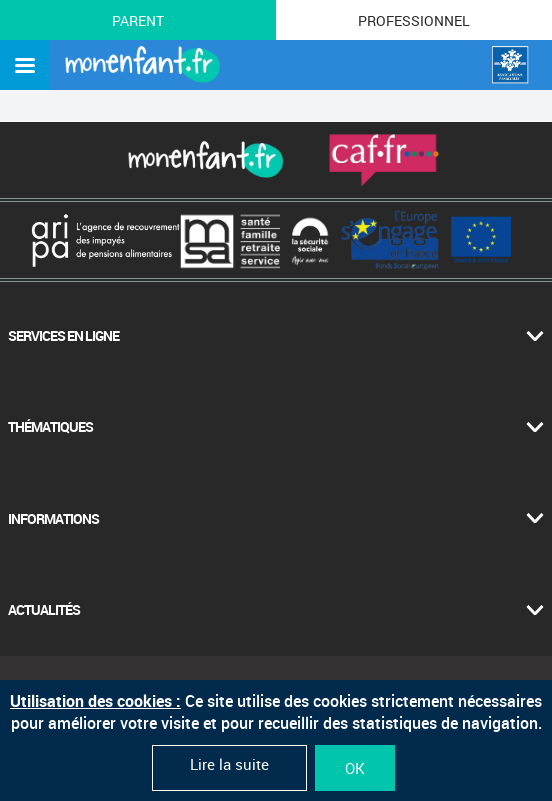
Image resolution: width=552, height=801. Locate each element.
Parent (138, 20)
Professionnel (414, 20)
